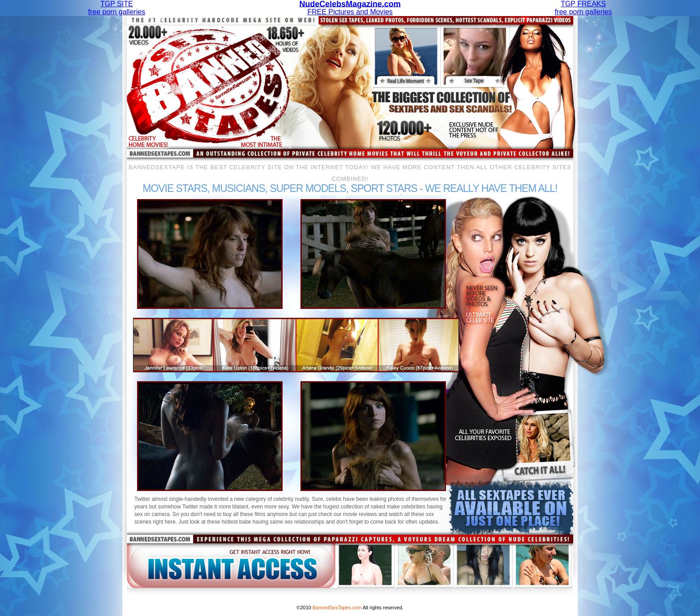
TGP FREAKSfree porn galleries (583, 8)
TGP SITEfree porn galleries (117, 8)
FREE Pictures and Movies (350, 8)
